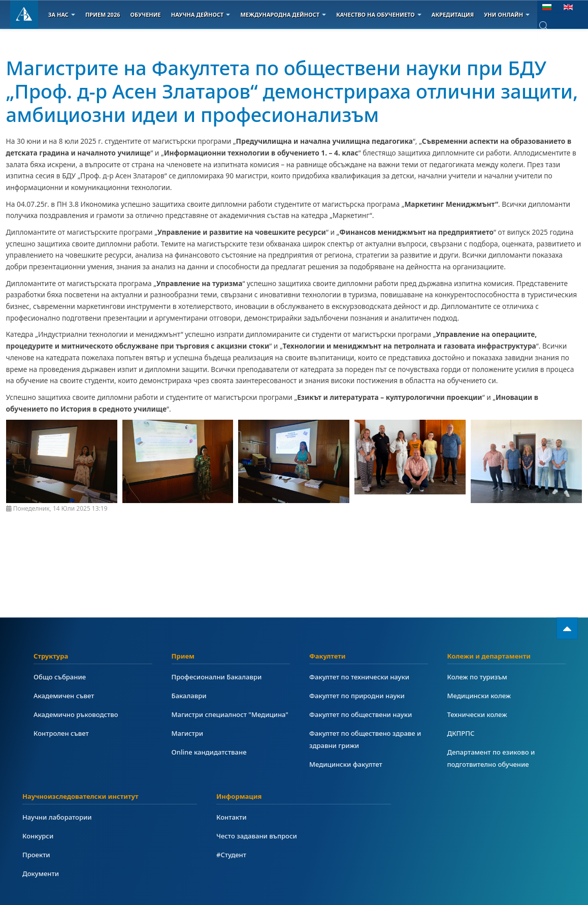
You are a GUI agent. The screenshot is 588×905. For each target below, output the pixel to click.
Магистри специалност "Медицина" (211, 720)
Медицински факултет (348, 764)
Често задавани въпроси (259, 836)
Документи (42, 873)
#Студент (232, 854)
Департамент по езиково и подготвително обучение (494, 758)
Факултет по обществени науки (363, 714)
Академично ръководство (78, 714)
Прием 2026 (103, 14)
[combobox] (551, 26)
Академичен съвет (66, 695)
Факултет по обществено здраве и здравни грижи (368, 739)
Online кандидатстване (211, 764)
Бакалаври (190, 695)
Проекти (37, 854)
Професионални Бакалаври (219, 677)
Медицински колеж (481, 695)
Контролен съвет (63, 733)
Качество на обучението (379, 14)
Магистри (188, 745)
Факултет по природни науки (360, 695)
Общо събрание (61, 677)
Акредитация (453, 14)
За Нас (62, 14)
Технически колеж (479, 714)
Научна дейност (201, 14)
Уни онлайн (507, 14)
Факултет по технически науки (362, 677)
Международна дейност (283, 14)
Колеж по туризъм (479, 677)
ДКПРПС (462, 733)
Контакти (232, 817)
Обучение (145, 14)
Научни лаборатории (59, 817)
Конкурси (39, 836)
